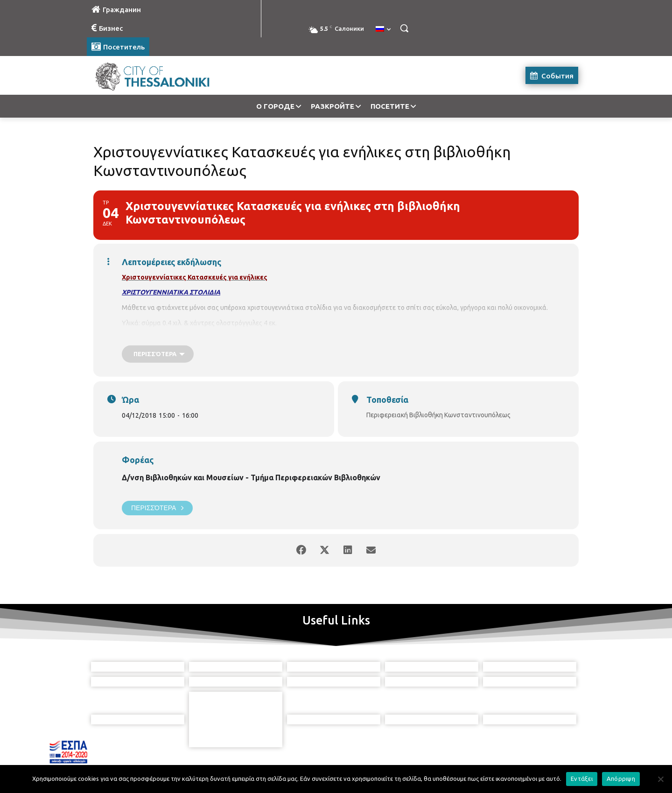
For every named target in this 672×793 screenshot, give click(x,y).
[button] (404, 28)
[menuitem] (383, 29)
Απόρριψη (621, 779)
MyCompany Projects (553, 764)
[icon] (378, 741)
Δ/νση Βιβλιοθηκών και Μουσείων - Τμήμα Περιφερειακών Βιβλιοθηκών (251, 477)
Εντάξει (582, 779)
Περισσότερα (157, 508)
